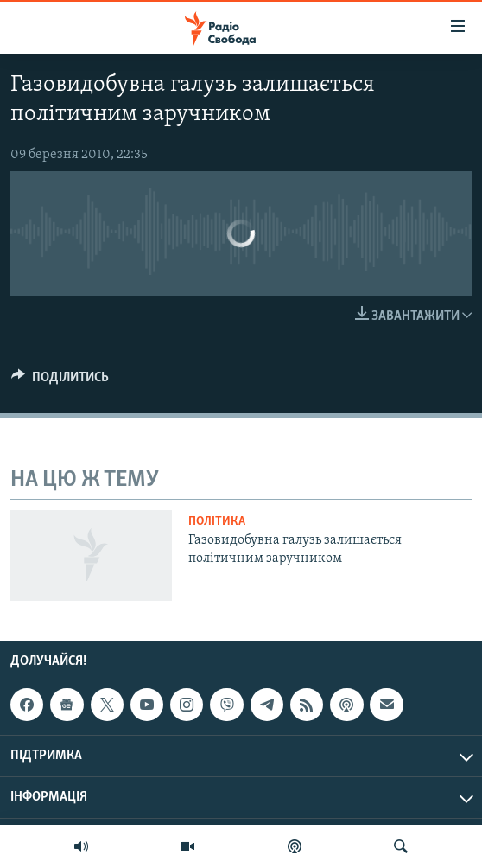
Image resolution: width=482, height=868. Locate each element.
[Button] (60, 381)
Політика (217, 522)
